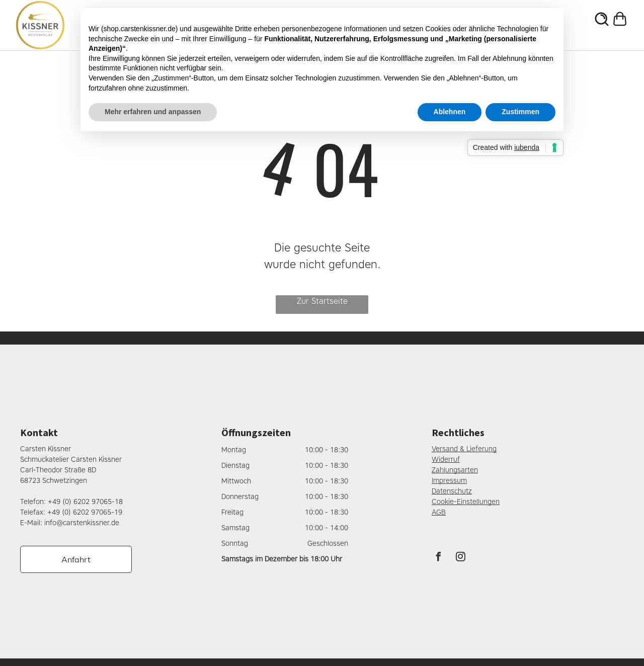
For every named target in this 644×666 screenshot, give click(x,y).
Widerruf (446, 460)
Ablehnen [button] (450, 112)
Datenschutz (452, 491)
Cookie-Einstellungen (466, 502)
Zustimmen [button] (520, 112)
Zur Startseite (322, 301)
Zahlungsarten (455, 470)
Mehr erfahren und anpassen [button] (153, 112)
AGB (439, 512)
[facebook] (439, 558)
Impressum (449, 481)
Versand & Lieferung (464, 449)
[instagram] (461, 558)
